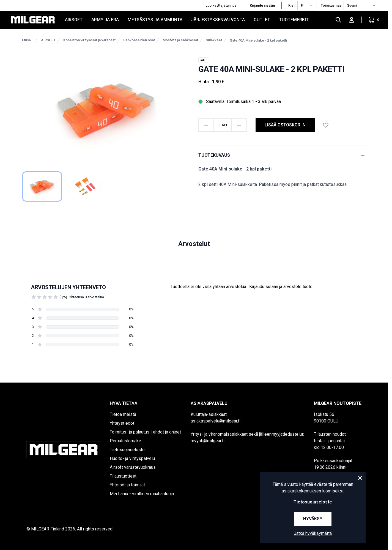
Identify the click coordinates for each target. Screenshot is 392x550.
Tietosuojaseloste (127, 450)
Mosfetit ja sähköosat (180, 40)
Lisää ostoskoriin (285, 125)
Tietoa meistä (123, 414)
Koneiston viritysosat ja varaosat (89, 40)
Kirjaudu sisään (262, 5)
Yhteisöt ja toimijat (127, 485)
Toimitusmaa (331, 5)
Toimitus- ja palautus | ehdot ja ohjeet (145, 432)
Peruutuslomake (125, 441)
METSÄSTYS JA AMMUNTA (155, 20)
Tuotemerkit (294, 20)
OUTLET (262, 20)
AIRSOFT (74, 20)
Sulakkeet (214, 40)
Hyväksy (313, 519)
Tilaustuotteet (123, 476)
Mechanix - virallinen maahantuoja (142, 494)
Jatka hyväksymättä (313, 533)
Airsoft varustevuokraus (133, 467)
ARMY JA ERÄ (105, 20)
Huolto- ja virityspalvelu (132, 458)
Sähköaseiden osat (139, 40)
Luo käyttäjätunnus (221, 5)
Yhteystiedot (122, 423)
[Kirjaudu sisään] (352, 20)
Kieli (292, 5)
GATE (204, 60)
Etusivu (28, 40)
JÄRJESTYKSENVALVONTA (218, 20)
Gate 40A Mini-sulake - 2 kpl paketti (258, 40)
